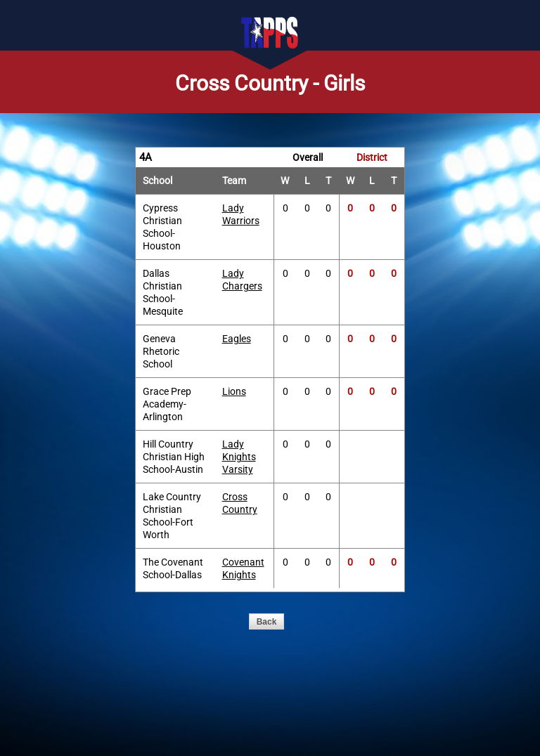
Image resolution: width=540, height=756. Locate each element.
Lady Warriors (241, 214)
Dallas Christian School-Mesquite (163, 292)
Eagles (237, 339)
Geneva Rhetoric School (161, 351)
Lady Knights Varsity (239, 457)
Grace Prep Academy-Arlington (167, 404)
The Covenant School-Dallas (173, 568)
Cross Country (240, 503)
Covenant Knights (243, 568)
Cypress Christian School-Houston (162, 227)
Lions (234, 391)
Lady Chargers (242, 280)
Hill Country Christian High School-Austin (174, 457)
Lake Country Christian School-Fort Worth (172, 516)
